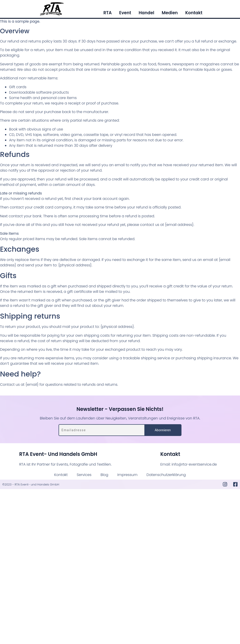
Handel (146, 13)
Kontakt (194, 13)
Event (125, 13)
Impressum (127, 475)
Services (84, 475)
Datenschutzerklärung (166, 475)
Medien (170, 13)
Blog (104, 475)
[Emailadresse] (102, 430)
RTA (107, 13)
